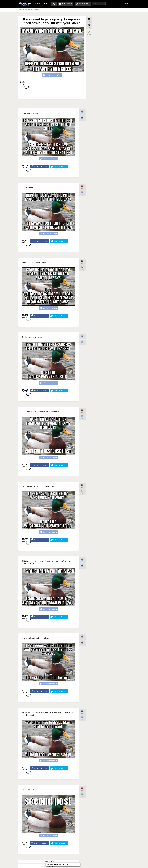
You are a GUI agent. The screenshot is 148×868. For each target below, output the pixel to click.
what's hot (37, 4)
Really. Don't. (28, 188)
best (45, 4)
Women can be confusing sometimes (38, 486)
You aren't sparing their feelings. (36, 638)
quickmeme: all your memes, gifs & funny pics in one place (25, 4)
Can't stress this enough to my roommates (40, 412)
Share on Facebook (41, 167)
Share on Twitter (60, 167)
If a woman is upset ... (32, 113)
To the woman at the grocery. (35, 337)
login (126, 4)
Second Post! (28, 790)
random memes (54, 4)
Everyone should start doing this (36, 262)
